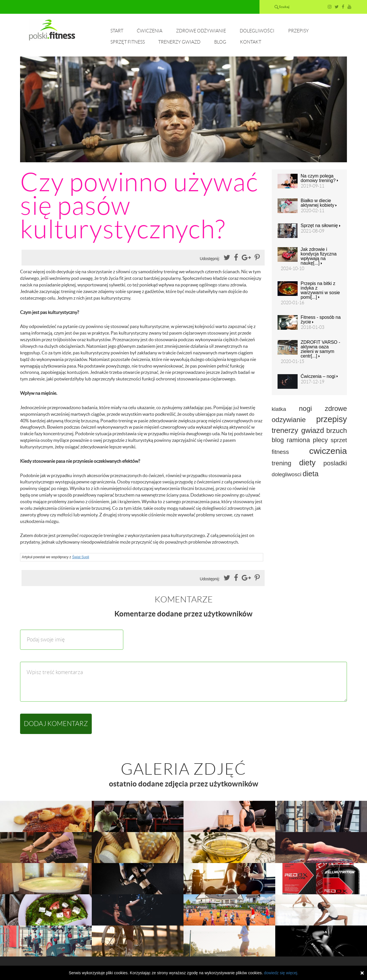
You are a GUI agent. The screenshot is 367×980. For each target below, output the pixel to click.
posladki (335, 463)
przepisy (332, 419)
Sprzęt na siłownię (321, 226)
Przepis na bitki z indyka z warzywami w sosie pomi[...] (320, 290)
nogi (305, 408)
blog (278, 440)
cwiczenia (328, 451)
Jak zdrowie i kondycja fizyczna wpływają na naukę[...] (319, 256)
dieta (311, 474)
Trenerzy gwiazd (179, 42)
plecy (320, 440)
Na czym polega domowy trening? (319, 178)
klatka (279, 409)
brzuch (337, 431)
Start (117, 31)
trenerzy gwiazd (298, 430)
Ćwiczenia (150, 31)
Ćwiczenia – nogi (319, 376)
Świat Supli (80, 557)
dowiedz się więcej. (281, 973)
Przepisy (298, 31)
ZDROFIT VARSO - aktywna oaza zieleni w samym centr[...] (321, 349)
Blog (220, 42)
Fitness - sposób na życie (321, 320)
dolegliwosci (287, 474)
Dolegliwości (257, 31)
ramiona (298, 440)
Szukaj (284, 7)
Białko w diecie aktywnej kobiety (319, 203)
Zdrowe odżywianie (201, 31)
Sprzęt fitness (128, 42)
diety (307, 463)
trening (282, 463)
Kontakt (251, 42)
